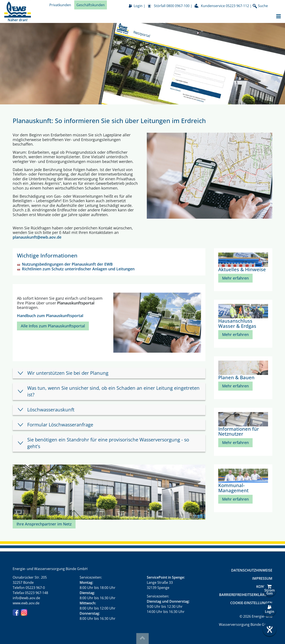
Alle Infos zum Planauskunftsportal (53, 326)
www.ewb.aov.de (26, 603)
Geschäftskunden (91, 5)
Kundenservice (225, 6)
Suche (260, 6)
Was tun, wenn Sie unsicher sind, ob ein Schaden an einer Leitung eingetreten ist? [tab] (113, 391)
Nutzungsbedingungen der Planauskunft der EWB (67, 264)
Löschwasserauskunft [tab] (51, 410)
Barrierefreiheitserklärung (246, 595)
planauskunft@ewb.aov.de (37, 237)
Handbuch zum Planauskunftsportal (50, 316)
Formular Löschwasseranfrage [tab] (60, 425)
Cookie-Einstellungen (251, 603)
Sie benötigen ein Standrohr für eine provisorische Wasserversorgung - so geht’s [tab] (108, 443)
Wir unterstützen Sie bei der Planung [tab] (68, 373)
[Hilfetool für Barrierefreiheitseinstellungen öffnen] (270, 629)
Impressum (262, 578)
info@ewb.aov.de (26, 598)
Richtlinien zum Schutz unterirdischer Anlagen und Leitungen (78, 269)
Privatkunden (60, 5)
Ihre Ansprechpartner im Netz (44, 524)
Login (138, 6)
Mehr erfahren (235, 278)
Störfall (172, 6)
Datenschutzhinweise (252, 570)
